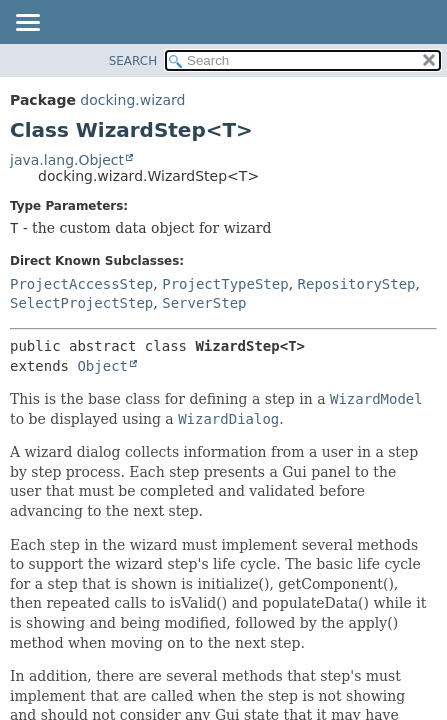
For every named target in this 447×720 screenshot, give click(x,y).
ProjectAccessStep (81, 284)
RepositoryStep (357, 284)
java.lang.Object (67, 160)
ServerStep (204, 303)
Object (102, 366)
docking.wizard (132, 100)
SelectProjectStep (81, 303)
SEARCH (133, 61)
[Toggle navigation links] (27, 24)
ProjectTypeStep (225, 284)
